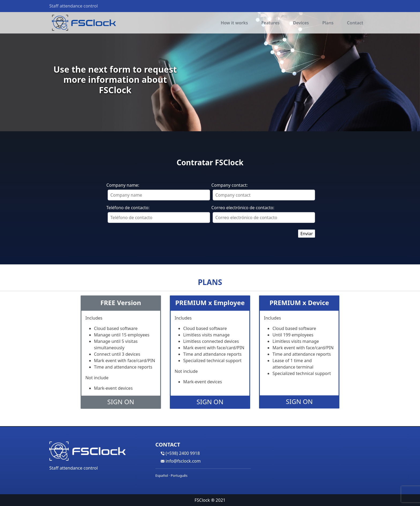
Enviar (307, 234)
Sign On (121, 402)
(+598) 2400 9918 (183, 453)
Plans (328, 23)
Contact (355, 23)
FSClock (202, 500)
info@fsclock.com (183, 461)
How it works (234, 23)
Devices (301, 23)
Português (179, 475)
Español (162, 475)
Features (271, 23)
